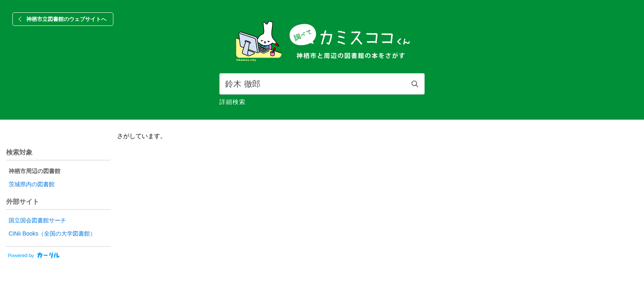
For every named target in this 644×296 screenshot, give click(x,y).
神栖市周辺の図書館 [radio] (34, 171)
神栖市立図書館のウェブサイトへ (66, 19)
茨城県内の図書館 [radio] (32, 184)
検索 (415, 84)
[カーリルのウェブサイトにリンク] (33, 257)
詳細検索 (232, 102)
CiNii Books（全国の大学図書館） (52, 234)
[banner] (322, 42)
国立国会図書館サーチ (37, 220)
